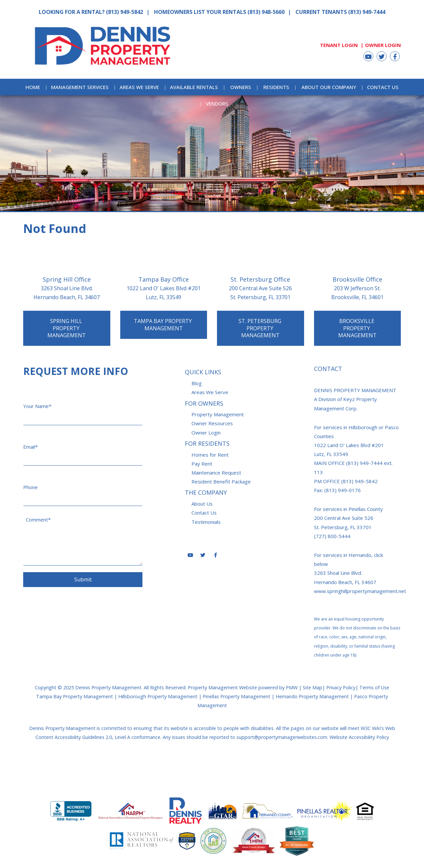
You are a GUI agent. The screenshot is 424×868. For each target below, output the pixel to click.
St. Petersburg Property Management (261, 328)
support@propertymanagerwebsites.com (282, 737)
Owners (241, 87)
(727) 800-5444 (332, 536)
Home (33, 87)
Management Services (80, 87)
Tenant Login (339, 45)
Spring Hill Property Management (67, 328)
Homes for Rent (210, 455)
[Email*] (83, 448)
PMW (292, 687)
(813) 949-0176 (343, 490)
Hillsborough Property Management (158, 696)
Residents (276, 87)
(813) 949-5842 (125, 12)
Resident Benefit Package (221, 481)
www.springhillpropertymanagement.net (360, 591)
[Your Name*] (83, 407)
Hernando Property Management (312, 696)
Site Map (313, 687)
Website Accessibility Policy (359, 737)
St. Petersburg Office (260, 279)
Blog (197, 383)
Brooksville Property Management (357, 328)
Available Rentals (194, 87)
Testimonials (206, 522)
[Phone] (83, 488)
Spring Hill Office (67, 279)
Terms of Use (374, 687)
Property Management (218, 414)
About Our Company (329, 87)
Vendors (217, 104)
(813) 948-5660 (266, 12)
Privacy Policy (341, 687)
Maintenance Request (216, 473)
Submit (83, 579)
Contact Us (383, 87)
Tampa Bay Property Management (163, 324)
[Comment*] (83, 539)
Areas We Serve (210, 392)
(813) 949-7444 (367, 12)
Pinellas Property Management (237, 696)
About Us (202, 504)
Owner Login (383, 45)
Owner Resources (212, 423)
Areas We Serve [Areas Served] (139, 87)
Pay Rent (202, 464)
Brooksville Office (357, 279)
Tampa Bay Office (164, 279)
